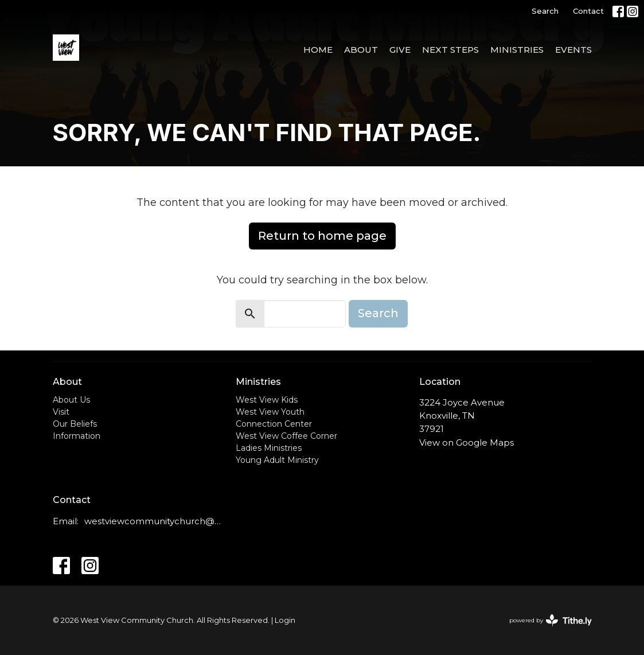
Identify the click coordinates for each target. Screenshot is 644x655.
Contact (588, 11)
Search (545, 11)
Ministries (517, 50)
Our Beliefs (75, 424)
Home (318, 50)
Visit (61, 412)
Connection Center (274, 424)
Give (400, 50)
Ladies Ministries (269, 448)
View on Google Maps (467, 442)
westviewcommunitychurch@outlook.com (155, 521)
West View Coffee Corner (286, 436)
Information (77, 436)
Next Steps (450, 50)
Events (573, 50)
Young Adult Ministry (277, 460)
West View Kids (267, 400)
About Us (71, 400)
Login (285, 620)
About (361, 50)
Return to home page (322, 236)
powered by (551, 620)
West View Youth (270, 412)
